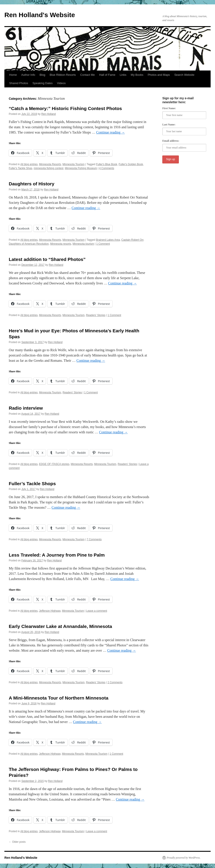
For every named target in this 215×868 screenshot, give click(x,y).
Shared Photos (19, 83)
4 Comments (107, 168)
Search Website (184, 75)
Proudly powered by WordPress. (184, 858)
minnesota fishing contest (48, 168)
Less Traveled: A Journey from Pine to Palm (57, 555)
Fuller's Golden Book (131, 164)
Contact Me (88, 75)
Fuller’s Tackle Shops (32, 484)
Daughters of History (32, 184)
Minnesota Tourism (74, 164)
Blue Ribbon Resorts (63, 75)
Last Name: (169, 125)
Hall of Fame (107, 75)
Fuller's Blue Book (107, 164)
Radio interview (26, 408)
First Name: (169, 108)
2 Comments (115, 682)
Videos (61, 83)
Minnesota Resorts (50, 164)
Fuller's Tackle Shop (21, 168)
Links (123, 75)
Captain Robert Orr (132, 240)
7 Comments (94, 539)
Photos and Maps (159, 75)
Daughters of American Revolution (29, 244)
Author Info (28, 75)
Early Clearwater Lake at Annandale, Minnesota (60, 626)
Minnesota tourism (83, 244)
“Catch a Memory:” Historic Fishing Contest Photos (65, 108)
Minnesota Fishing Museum (81, 168)
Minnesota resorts (61, 244)
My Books (137, 75)
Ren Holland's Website (40, 15)
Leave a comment (97, 611)
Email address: (171, 141)
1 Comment (103, 244)
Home (13, 75)
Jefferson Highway (50, 611)
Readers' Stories (96, 315)
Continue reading (110, 132)
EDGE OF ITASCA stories (54, 464)
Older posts (17, 842)
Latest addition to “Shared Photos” (47, 259)
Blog (42, 75)
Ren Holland (48, 114)
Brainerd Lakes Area (108, 240)
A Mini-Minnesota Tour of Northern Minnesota (59, 698)
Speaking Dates (43, 83)
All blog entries (29, 164)
